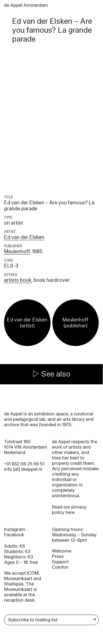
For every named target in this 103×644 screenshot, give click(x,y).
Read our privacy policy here (69, 510)
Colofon (60, 567)
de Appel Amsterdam (26, 5)
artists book (18, 280)
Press (58, 556)
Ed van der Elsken (24, 237)
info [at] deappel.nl (23, 469)
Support (60, 562)
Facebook (14, 535)
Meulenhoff (17, 252)
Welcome (62, 551)
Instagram (15, 529)
